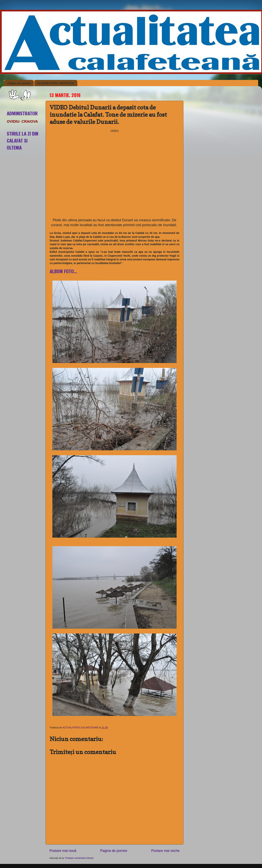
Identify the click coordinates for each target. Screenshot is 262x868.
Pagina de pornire (19, 83)
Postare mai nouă (63, 851)
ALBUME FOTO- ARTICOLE (56, 83)
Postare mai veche (165, 851)
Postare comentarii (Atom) (79, 858)
